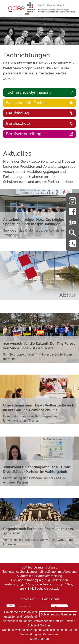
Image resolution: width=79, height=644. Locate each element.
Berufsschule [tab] (39, 123)
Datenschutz (51, 599)
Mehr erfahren (40, 639)
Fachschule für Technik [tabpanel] (39, 103)
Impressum (28, 599)
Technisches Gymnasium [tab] (39, 92)
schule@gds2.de (48, 589)
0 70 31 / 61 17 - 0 (27, 584)
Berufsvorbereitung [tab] (39, 134)
